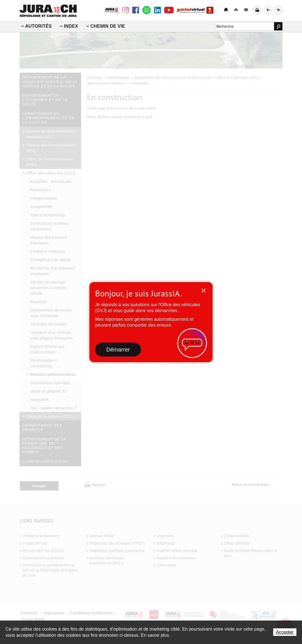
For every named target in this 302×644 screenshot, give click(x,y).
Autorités (38, 26)
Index (71, 26)
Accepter (285, 632)
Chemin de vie (108, 26)
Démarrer (118, 350)
